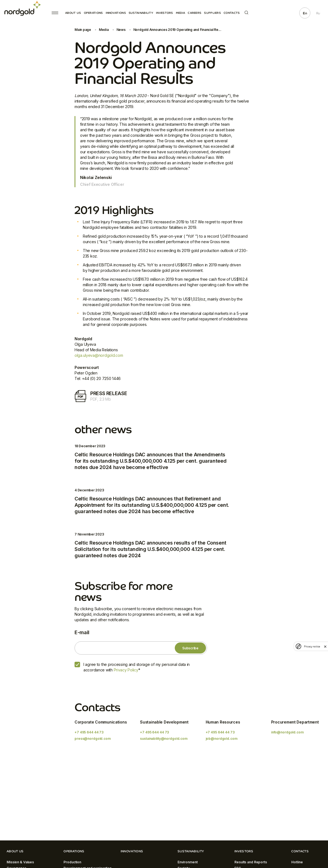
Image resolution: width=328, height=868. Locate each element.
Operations (93, 13)
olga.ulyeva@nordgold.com (99, 355)
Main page (83, 30)
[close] (325, 646)
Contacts (232, 13)
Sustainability (141, 13)
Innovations (116, 13)
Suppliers (212, 13)
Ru (318, 13)
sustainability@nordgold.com (164, 739)
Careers (195, 13)
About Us (73, 13)
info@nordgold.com (287, 732)
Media (181, 13)
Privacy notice (312, 646)
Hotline (297, 862)
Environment (188, 862)
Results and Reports (251, 862)
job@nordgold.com (222, 739)
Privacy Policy (126, 670)
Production (72, 862)
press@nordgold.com (93, 739)
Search (246, 13)
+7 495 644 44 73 (89, 732)
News (121, 30)
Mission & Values (20, 862)
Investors (165, 13)
